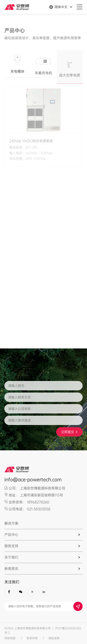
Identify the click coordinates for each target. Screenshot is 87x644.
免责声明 (32, 638)
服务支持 (11, 546)
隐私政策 (54, 638)
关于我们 (11, 557)
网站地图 (10, 638)
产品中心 (11, 535)
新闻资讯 (11, 569)
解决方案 (11, 523)
